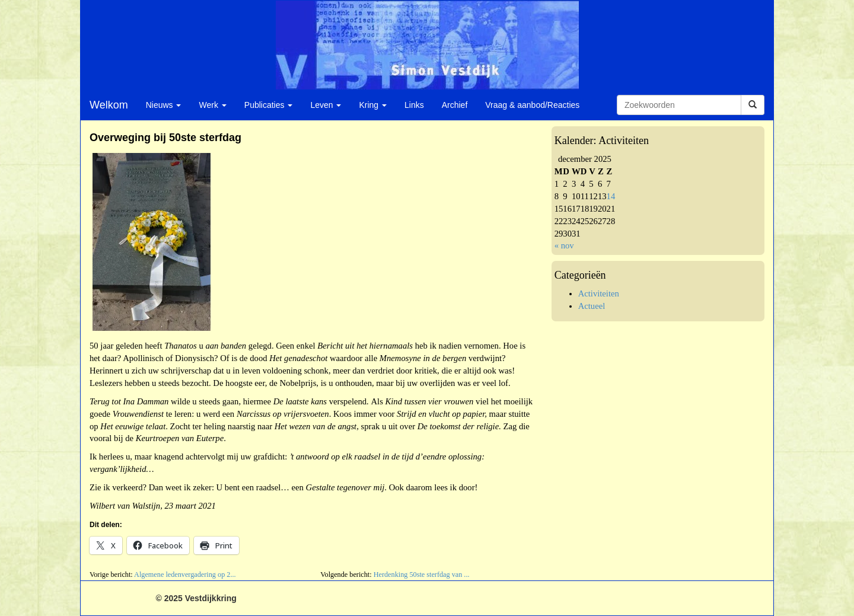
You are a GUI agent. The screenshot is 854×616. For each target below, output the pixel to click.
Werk (212, 105)
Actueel (592, 306)
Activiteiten (599, 293)
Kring (373, 105)
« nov (564, 245)
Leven (326, 105)
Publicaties (269, 105)
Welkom (109, 105)
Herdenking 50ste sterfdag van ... (422, 574)
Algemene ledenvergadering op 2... (185, 574)
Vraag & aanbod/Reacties (532, 105)
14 (611, 196)
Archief (455, 105)
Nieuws (164, 105)
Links (414, 105)
